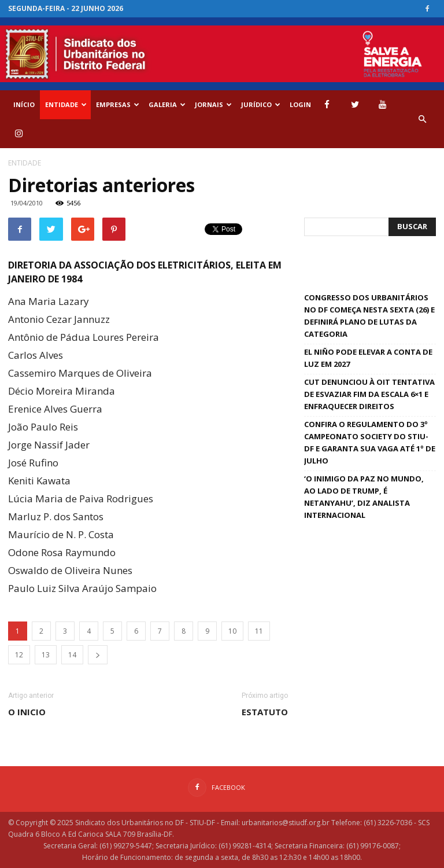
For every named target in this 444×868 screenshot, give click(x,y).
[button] (422, 119)
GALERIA (167, 104)
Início (24, 104)
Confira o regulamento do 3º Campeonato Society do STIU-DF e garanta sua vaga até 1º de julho (370, 442)
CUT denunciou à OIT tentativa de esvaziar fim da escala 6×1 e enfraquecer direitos (369, 394)
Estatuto (265, 712)
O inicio (27, 712)
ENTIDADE (66, 104)
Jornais (213, 104)
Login (300, 104)
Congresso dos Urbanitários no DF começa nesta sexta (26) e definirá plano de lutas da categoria (369, 316)
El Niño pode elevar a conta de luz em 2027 (368, 358)
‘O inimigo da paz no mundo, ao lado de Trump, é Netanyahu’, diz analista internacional (364, 497)
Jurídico (261, 104)
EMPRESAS (118, 104)
